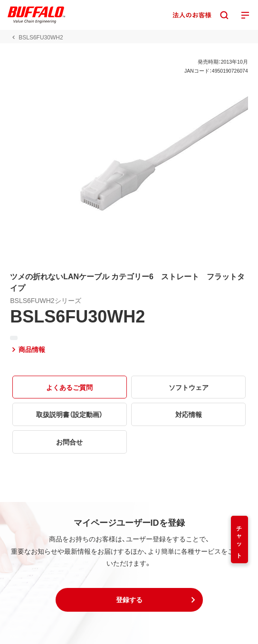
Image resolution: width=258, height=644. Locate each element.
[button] (129, 600)
